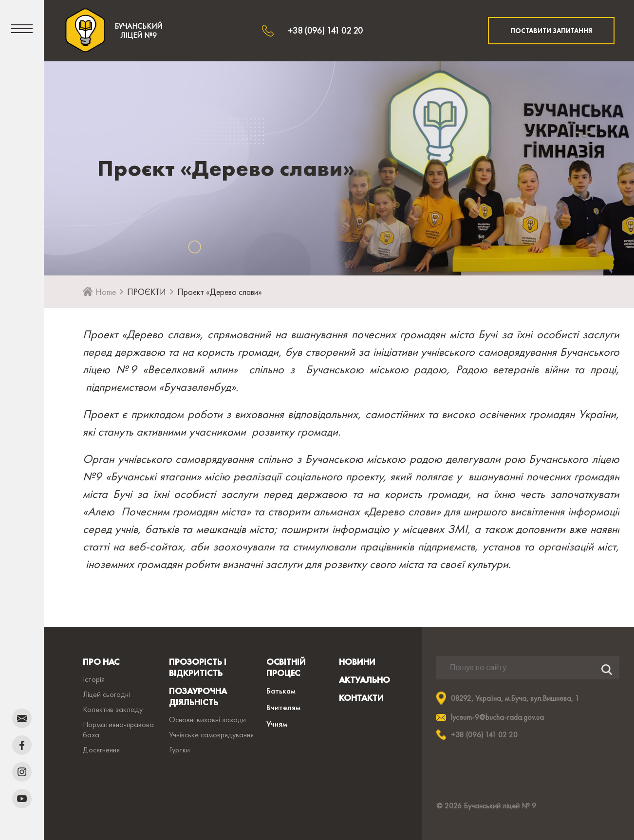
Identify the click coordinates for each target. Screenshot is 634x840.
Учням (277, 724)
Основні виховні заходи (207, 720)
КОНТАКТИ (361, 698)
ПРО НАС (101, 662)
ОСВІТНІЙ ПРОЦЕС (286, 667)
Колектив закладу (113, 709)
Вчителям (283, 707)
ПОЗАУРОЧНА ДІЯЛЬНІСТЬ (198, 696)
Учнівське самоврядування (211, 735)
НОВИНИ (357, 662)
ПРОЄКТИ (147, 292)
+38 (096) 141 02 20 (325, 30)
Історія (94, 679)
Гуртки (179, 750)
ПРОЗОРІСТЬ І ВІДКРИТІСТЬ (198, 667)
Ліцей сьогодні (106, 694)
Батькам (281, 691)
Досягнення (101, 750)
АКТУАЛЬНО (364, 680)
